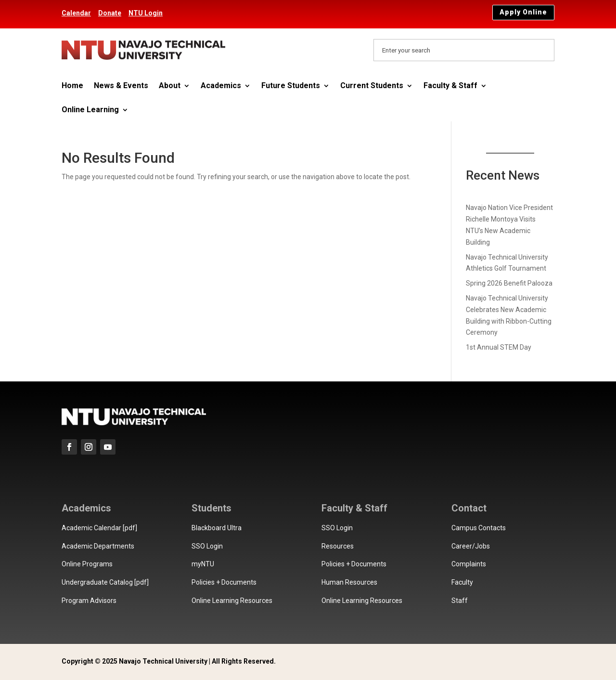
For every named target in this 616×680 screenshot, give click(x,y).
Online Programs (87, 564)
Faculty (462, 582)
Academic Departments (98, 546)
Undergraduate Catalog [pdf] (105, 582)
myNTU (203, 564)
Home (72, 86)
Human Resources (349, 582)
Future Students (291, 86)
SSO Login (207, 546)
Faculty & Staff (450, 86)
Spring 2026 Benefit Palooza (509, 283)
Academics (221, 86)
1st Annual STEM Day (499, 347)
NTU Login (146, 13)
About (170, 86)
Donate (110, 13)
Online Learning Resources (232, 601)
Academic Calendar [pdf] (99, 528)
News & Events (121, 86)
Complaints (469, 564)
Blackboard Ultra (217, 528)
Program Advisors (89, 601)
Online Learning (90, 110)
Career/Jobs (471, 546)
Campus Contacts (479, 528)
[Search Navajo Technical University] (464, 50)
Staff (460, 601)
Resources (338, 546)
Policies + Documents (224, 582)
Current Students (372, 86)
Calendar (76, 13)
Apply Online (523, 12)
